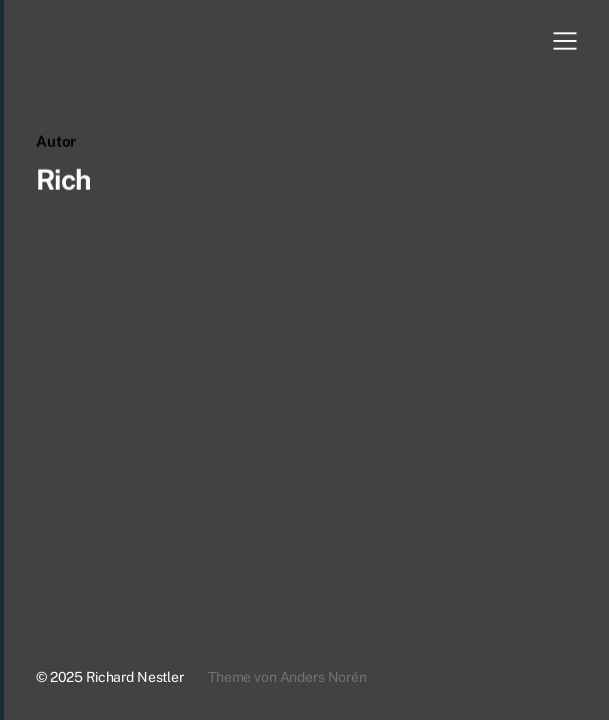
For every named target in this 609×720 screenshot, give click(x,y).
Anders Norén (323, 677)
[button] (565, 41)
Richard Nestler (135, 677)
